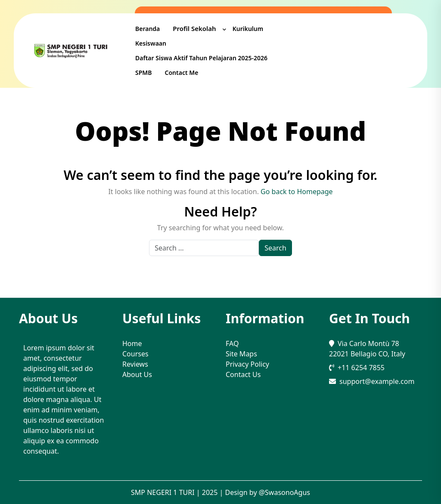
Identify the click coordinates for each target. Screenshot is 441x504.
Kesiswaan (151, 43)
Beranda (148, 29)
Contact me (182, 73)
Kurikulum (248, 29)
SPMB (144, 73)
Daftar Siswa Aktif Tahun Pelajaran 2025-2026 (201, 58)
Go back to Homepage (297, 192)
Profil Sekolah (194, 28)
